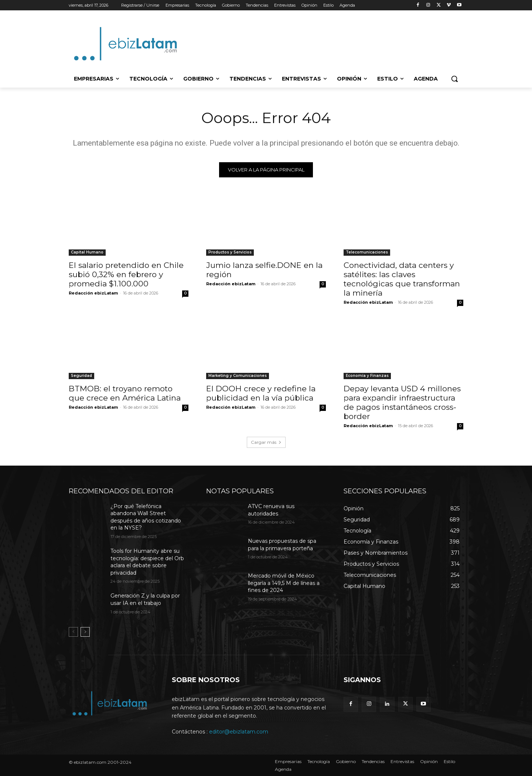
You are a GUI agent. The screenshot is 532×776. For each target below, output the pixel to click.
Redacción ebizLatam (93, 293)
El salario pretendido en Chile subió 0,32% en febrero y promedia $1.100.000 (126, 275)
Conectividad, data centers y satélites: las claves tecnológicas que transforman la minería (402, 279)
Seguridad (81, 376)
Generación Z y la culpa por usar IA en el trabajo (145, 600)
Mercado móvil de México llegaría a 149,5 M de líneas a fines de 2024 (284, 583)
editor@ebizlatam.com (239, 732)
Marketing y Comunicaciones (238, 376)
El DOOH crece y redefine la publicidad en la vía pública (261, 394)
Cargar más (266, 443)
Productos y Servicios (230, 253)
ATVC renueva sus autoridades (271, 510)
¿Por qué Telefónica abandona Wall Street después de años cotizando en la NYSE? (146, 518)
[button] (454, 79)
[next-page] (85, 633)
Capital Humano (87, 253)
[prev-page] (73, 633)
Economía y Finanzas (367, 376)
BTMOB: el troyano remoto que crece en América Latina (125, 394)
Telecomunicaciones (367, 253)
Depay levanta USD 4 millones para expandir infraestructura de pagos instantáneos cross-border (402, 403)
